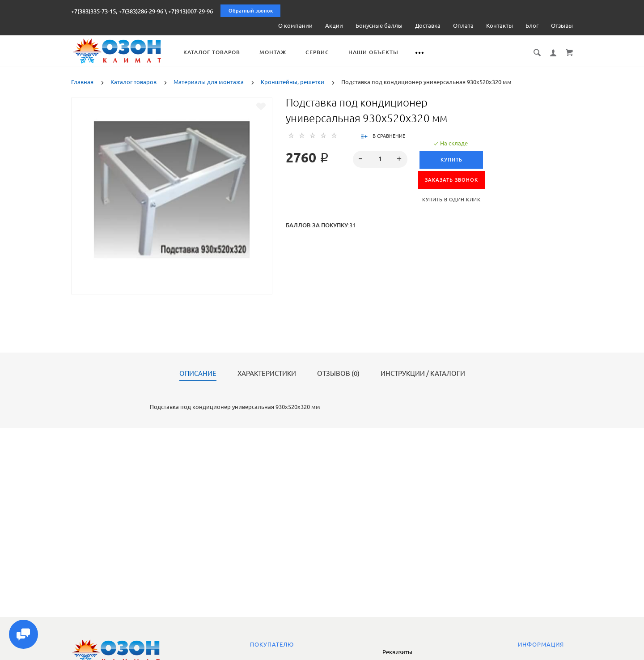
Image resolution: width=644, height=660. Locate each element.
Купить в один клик (451, 200)
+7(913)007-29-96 (191, 11)
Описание (198, 374)
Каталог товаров (216, 52)
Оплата (463, 26)
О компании (295, 26)
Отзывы (562, 26)
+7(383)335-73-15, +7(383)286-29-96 (117, 11)
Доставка (428, 26)
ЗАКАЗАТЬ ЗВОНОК (451, 180)
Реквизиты (397, 652)
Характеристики (267, 374)
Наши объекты (377, 52)
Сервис (321, 52)
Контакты (500, 26)
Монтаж (277, 52)
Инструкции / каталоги (423, 374)
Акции (334, 26)
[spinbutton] (380, 159)
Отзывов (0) (338, 374)
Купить (451, 160)
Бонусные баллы (379, 26)
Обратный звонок (251, 11)
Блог (532, 26)
